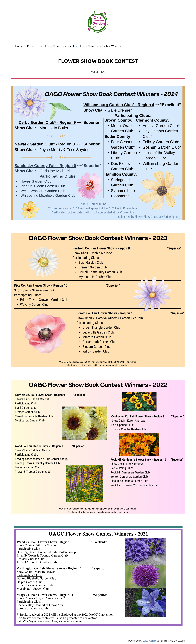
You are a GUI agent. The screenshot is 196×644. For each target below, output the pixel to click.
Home (19, 46)
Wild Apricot (150, 640)
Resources (33, 46)
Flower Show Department (59, 46)
